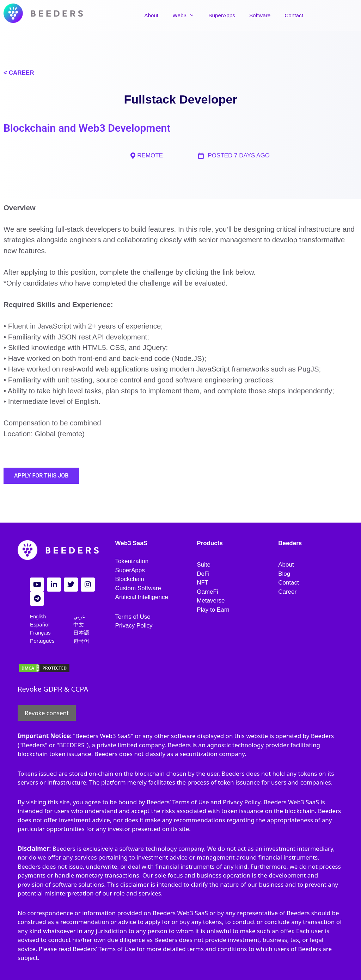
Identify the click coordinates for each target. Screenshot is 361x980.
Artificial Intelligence (142, 597)
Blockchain (130, 579)
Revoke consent (47, 713)
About (155, 15)
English (38, 617)
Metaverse (211, 601)
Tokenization (132, 561)
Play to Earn (213, 610)
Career (287, 592)
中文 (79, 625)
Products (210, 543)
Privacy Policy (134, 626)
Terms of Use (133, 617)
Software (264, 15)
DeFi (203, 574)
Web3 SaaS (131, 543)
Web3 (191, 15)
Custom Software (138, 588)
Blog (284, 574)
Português (42, 641)
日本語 (81, 633)
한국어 (81, 641)
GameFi (207, 592)
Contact (298, 15)
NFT (203, 583)
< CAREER (19, 73)
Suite (204, 565)
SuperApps (226, 15)
